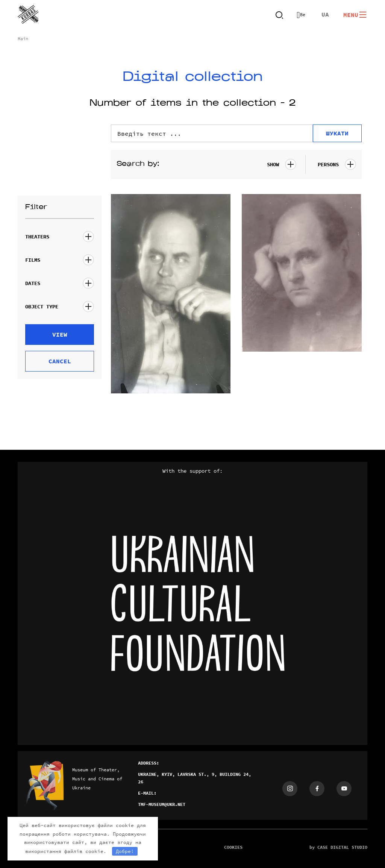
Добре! (125, 851)
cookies (233, 847)
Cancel (60, 361)
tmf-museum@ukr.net (162, 804)
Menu (355, 15)
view (60, 334)
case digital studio (342, 847)
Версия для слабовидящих (301, 15)
